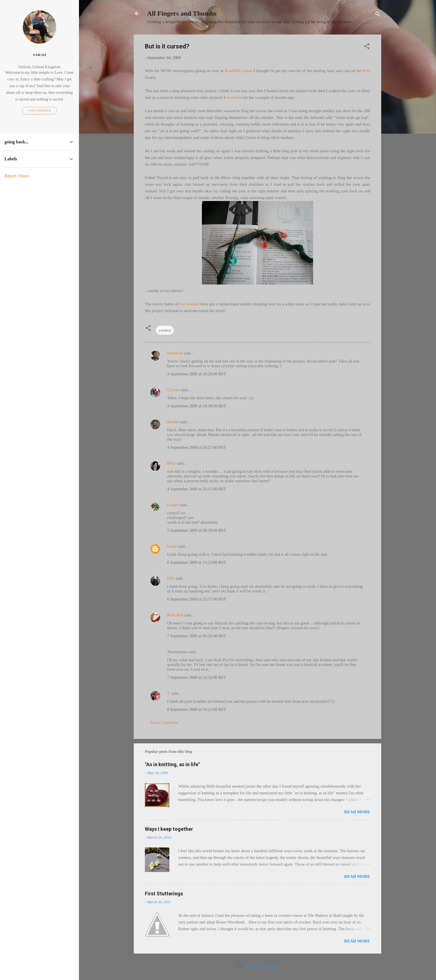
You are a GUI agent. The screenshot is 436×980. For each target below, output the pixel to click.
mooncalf (175, 353)
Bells (171, 463)
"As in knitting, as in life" (172, 764)
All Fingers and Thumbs (182, 13)
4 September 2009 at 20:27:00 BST (197, 447)
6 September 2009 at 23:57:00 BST (197, 599)
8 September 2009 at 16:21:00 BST (197, 709)
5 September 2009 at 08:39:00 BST (197, 530)
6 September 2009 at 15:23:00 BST (197, 562)
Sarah (39, 55)
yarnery (165, 330)
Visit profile (39, 111)
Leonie (173, 505)
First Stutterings (164, 894)
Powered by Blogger (257, 966)
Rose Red (175, 615)
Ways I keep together (169, 829)
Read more (357, 812)
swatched (234, 97)
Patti (366, 71)
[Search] (378, 15)
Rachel (173, 422)
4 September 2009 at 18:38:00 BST (197, 406)
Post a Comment (164, 722)
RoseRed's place (238, 71)
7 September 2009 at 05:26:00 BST (197, 636)
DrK (171, 578)
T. (169, 693)
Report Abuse (17, 176)
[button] (367, 47)
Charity (173, 390)
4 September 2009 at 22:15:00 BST (197, 489)
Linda (172, 546)
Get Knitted (189, 304)
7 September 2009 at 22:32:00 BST (197, 677)
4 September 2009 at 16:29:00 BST (197, 374)
